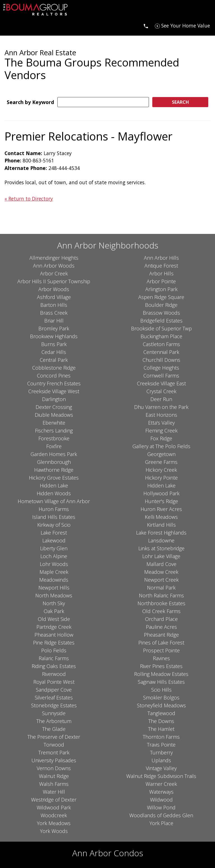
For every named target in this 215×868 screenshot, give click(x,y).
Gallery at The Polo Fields (161, 446)
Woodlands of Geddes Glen (161, 815)
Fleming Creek (161, 430)
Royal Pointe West (54, 682)
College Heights (161, 368)
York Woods (54, 831)
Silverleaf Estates (54, 697)
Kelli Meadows (161, 517)
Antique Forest (161, 266)
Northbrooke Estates (161, 603)
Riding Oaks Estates (54, 666)
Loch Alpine (54, 556)
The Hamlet (161, 729)
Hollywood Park (161, 493)
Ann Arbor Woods (54, 266)
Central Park (54, 360)
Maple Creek (54, 572)
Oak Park (54, 611)
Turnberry (161, 752)
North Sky (54, 603)
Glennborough (54, 462)
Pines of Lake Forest (161, 643)
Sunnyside (54, 713)
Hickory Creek (161, 470)
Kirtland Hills (161, 525)
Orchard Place (161, 619)
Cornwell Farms (161, 376)
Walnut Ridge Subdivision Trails (161, 776)
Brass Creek (54, 313)
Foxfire (54, 446)
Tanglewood (161, 713)
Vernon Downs (54, 768)
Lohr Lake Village (161, 556)
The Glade (54, 729)
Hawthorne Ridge (54, 470)
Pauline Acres (161, 627)
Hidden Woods (54, 493)
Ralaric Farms (54, 658)
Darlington (54, 399)
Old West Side (54, 619)
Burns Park (54, 344)
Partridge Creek (54, 627)
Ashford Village (54, 297)
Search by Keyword (30, 102)
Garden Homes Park (54, 454)
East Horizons (161, 415)
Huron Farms (54, 509)
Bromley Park (54, 328)
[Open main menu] (10, 26)
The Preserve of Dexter (54, 737)
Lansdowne (161, 540)
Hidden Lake (54, 485)
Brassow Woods (161, 313)
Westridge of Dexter (54, 800)
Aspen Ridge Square (161, 297)
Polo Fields (54, 650)
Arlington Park (161, 289)
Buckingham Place (161, 336)
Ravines (161, 658)
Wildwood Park (54, 807)
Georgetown (161, 454)
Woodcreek (54, 815)
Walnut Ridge (54, 776)
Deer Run (161, 399)
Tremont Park (54, 752)
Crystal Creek (161, 391)
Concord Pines (54, 376)
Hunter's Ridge (161, 501)
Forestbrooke (54, 438)
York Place (161, 823)
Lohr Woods (54, 564)
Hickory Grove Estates (54, 478)
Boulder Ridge (161, 305)
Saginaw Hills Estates (161, 682)
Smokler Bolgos (161, 697)
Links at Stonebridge (161, 548)
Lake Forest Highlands (161, 533)
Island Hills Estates (54, 517)
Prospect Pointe (161, 650)
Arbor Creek (54, 273)
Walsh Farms (54, 784)
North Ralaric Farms (161, 595)
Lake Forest (54, 533)
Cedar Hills (54, 352)
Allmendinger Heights (54, 258)
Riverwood (54, 674)
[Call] (146, 26)
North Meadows (54, 595)
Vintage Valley (161, 768)
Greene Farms (161, 462)
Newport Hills (54, 588)
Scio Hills (161, 690)
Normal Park (161, 588)
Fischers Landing (54, 430)
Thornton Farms (161, 737)
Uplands (161, 760)
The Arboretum (54, 721)
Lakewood (54, 540)
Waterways (161, 792)
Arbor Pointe (161, 281)
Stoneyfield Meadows (161, 705)
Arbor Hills (161, 273)
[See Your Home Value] (182, 26)
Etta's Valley (161, 423)
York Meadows (54, 823)
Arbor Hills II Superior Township (54, 281)
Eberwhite (54, 423)
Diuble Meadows (54, 415)
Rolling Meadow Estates (161, 674)
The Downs (161, 721)
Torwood (54, 745)
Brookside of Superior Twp (161, 328)
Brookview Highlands (54, 336)
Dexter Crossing (54, 407)
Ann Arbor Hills (161, 258)
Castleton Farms (161, 344)
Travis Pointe (161, 745)
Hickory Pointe (161, 478)
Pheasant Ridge (161, 635)
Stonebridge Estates (54, 705)
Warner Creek (161, 784)
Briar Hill (54, 321)
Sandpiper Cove (54, 690)
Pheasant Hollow (54, 635)
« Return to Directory (29, 199)
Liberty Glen (54, 548)
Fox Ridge (161, 438)
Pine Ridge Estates (54, 643)
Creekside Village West (54, 391)
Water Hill (54, 792)
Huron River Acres (161, 509)
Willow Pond (161, 807)
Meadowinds (54, 580)
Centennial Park (161, 352)
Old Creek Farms (161, 611)
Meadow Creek (161, 572)
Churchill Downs (161, 360)
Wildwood (161, 800)
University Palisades (54, 760)
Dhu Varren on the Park (161, 407)
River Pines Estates (161, 666)
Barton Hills (54, 305)
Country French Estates (54, 383)
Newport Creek (161, 580)
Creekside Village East (161, 383)
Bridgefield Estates (161, 321)
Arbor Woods (54, 289)
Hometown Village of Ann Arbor (54, 501)
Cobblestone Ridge (54, 368)
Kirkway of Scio (54, 525)
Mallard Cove (161, 564)
